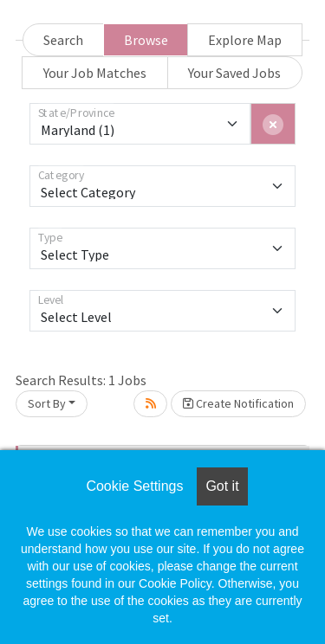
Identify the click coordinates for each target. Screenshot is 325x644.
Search (63, 40)
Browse (146, 40)
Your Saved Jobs (234, 73)
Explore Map (245, 40)
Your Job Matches (95, 73)
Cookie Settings (134, 486)
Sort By (47, 403)
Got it (222, 486)
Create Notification (238, 403)
